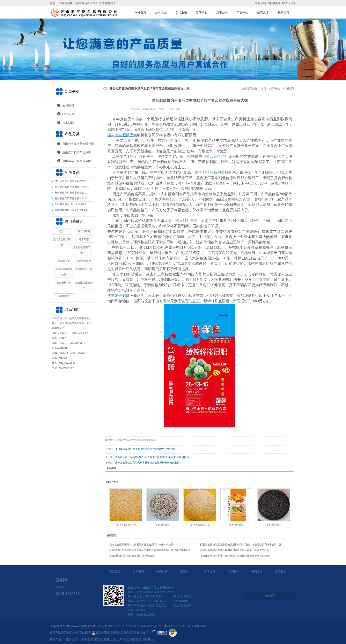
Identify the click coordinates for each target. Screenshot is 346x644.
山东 (120, 639)
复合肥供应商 (84, 261)
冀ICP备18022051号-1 (64, 632)
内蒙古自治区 (139, 639)
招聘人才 (263, 12)
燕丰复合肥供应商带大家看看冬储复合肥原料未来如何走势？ (148, 463)
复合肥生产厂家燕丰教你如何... (72, 198)
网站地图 (274, 3)
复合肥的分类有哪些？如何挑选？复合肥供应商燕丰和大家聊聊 (235, 556)
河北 (126, 639)
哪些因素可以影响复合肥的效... (72, 181)
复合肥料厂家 (64, 283)
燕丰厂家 (84, 239)
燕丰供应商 (84, 231)
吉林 (106, 639)
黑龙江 (98, 639)
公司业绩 (181, 12)
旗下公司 (222, 12)
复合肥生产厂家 (84, 269)
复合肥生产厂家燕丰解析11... (71, 193)
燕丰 (62, 231)
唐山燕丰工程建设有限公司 (79, 161)
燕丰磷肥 (64, 296)
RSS (285, 3)
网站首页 (140, 12)
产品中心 (242, 12)
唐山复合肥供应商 (166, 449)
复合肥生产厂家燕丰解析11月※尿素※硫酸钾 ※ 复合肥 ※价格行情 (152, 457)
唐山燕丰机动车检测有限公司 (79, 152)
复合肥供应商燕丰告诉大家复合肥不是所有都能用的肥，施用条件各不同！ (150, 550)
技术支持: (152, 632)
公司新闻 (68, 105)
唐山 (151, 639)
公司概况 (161, 12)
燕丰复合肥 (64, 261)
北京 (90, 639)
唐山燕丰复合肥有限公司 (78, 144)
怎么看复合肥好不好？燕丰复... (72, 204)
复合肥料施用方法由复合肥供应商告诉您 (132, 556)
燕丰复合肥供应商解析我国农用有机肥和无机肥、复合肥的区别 (235, 550)
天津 (84, 639)
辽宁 (113, 639)
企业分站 (260, 3)
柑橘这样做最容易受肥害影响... (72, 210)
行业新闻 (68, 114)
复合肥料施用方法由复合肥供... (72, 187)
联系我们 (283, 12)
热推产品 (56, 639)
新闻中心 (202, 12)
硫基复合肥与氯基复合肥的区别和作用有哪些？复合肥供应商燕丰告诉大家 (241, 545)
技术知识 (68, 123)
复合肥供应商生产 (145, 449)
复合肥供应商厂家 (125, 449)
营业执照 (85, 632)
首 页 (263, 89)
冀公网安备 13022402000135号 (114, 632)
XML (293, 3)
